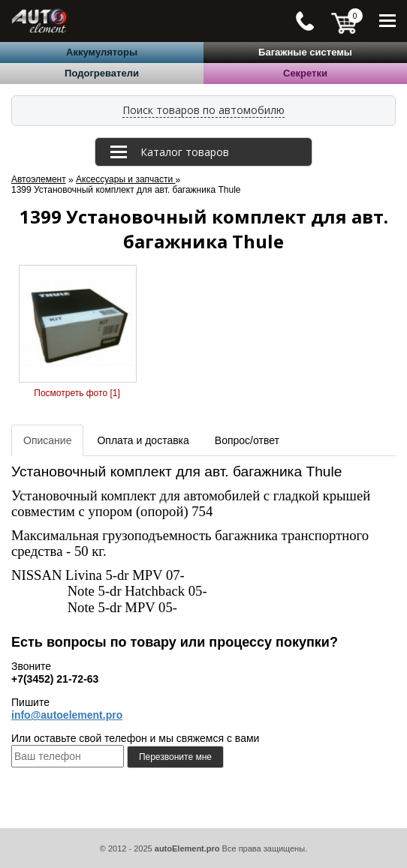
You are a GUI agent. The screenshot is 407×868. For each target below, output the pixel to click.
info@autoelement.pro (67, 715)
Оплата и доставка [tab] (143, 440)
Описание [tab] (47, 440)
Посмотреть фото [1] (77, 393)
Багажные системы (305, 52)
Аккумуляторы (102, 52)
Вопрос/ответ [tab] (247, 440)
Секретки (305, 73)
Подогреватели (102, 73)
